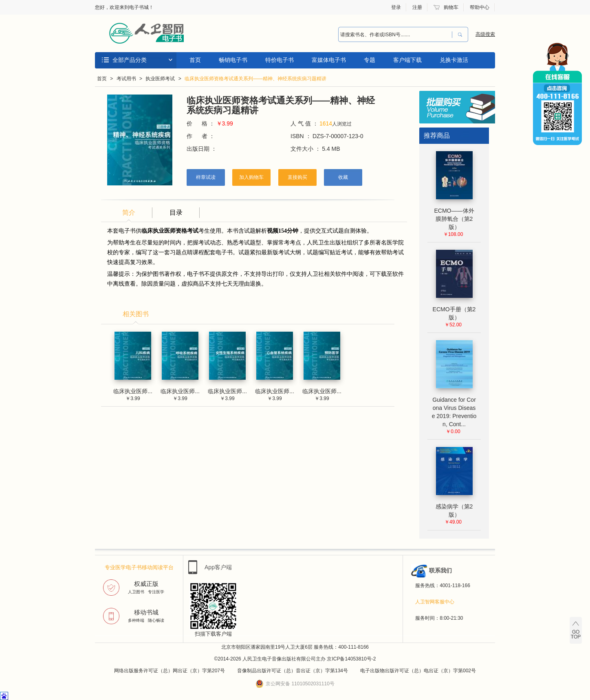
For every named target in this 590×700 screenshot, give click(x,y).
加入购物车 (251, 177)
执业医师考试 (160, 79)
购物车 (451, 7)
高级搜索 (485, 34)
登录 (396, 7)
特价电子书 (280, 60)
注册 (417, 7)
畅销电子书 (233, 60)
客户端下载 (407, 60)
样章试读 (206, 177)
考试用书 (126, 79)
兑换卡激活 (454, 60)
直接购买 (297, 177)
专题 (370, 60)
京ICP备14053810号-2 (351, 659)
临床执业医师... (133, 391)
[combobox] (393, 35)
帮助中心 (480, 7)
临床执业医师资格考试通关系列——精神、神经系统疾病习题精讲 (255, 79)
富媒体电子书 (329, 60)
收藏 (343, 177)
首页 (195, 60)
